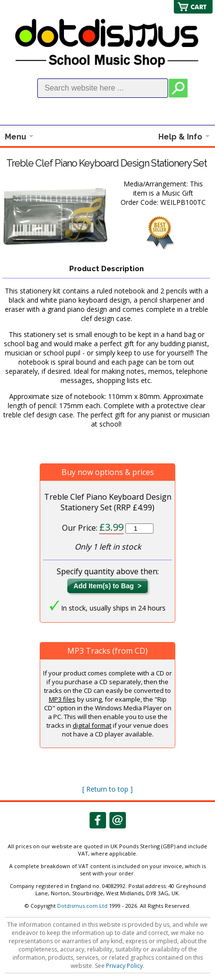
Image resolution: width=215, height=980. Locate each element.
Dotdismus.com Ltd (82, 906)
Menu (15, 137)
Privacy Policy (124, 966)
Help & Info (180, 137)
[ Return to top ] (107, 789)
